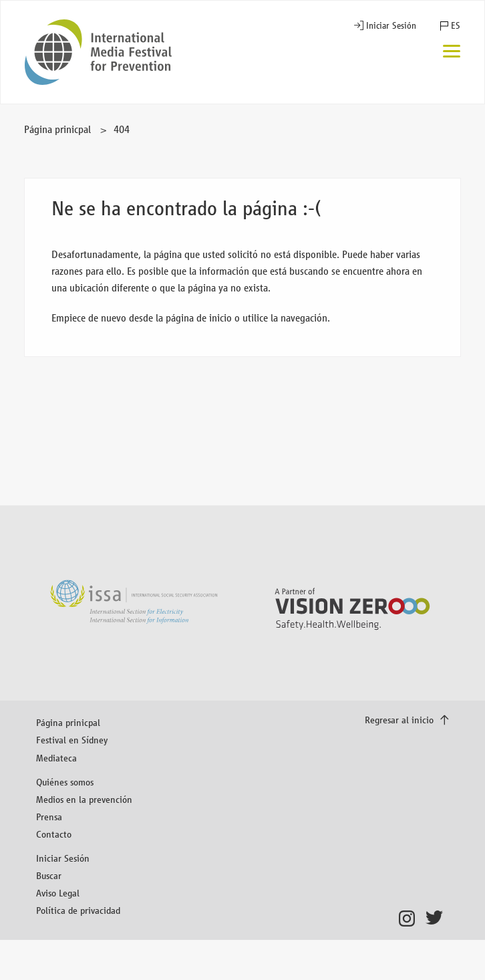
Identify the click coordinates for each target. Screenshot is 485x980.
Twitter (437, 918)
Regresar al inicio (400, 720)
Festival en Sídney (72, 740)
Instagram (411, 918)
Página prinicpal (57, 129)
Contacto (54, 834)
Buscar (49, 875)
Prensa (49, 817)
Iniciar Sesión (391, 26)
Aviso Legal (58, 893)
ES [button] (456, 26)
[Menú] (452, 52)
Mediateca (56, 758)
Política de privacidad (78, 910)
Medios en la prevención (84, 799)
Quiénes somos (65, 782)
